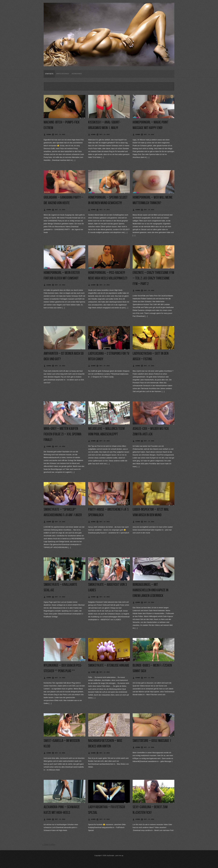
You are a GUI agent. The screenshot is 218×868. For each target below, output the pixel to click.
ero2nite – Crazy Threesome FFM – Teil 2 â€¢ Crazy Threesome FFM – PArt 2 (153, 278)
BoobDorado (77, 74)
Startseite (49, 74)
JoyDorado (110, 855)
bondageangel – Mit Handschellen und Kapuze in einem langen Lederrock (151, 590)
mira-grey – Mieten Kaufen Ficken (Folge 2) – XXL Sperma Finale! (62, 434)
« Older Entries (49, 844)
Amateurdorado (63, 74)
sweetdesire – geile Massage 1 (152, 741)
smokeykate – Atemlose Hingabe (109, 666)
